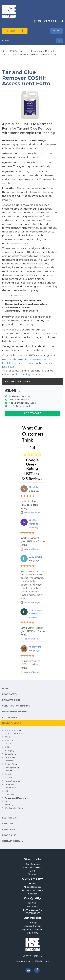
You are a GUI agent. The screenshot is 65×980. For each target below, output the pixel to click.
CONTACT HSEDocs (12, 841)
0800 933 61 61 (50, 21)
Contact (33, 894)
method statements (15, 359)
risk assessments (39, 359)
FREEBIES (9, 744)
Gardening (9, 784)
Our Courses (32, 864)
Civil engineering (12, 768)
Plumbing (9, 805)
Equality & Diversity (33, 929)
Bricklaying (9, 751)
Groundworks (10, 788)
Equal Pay (33, 933)
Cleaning (8, 771)
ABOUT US (8, 824)
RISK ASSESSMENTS (13, 730)
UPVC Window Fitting (14, 808)
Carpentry (9, 761)
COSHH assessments (15, 363)
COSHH (8, 737)
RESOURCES (9, 829)
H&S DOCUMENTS (12, 723)
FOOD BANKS (9, 835)
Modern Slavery (32, 926)
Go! (59, 41)
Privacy (33, 923)
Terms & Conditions (32, 890)
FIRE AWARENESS (11, 700)
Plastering (9, 801)
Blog (32, 871)
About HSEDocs (32, 887)
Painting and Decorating (44, 51)
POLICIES (9, 740)
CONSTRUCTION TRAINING (16, 706)
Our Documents (32, 867)
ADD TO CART (32, 413)
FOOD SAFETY (10, 694)
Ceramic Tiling (11, 764)
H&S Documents (18, 51)
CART (57, 31)
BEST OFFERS (9, 818)
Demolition (9, 774)
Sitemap (33, 874)
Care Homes (10, 757)
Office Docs (9, 795)
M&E (6, 791)
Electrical (8, 778)
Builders (8, 747)
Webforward (42, 961)
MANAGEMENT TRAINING (15, 712)
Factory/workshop (12, 781)
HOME (5, 688)
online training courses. (27, 374)
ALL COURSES (10, 717)
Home (33, 883)
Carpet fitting (10, 754)
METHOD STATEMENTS (15, 734)
